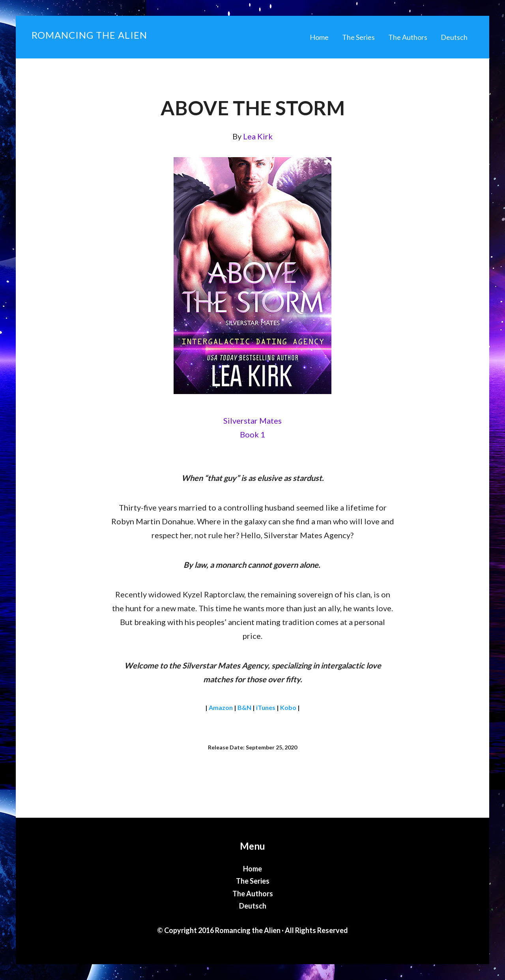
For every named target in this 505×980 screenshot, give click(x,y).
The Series (253, 881)
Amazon (221, 707)
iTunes (266, 707)
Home (252, 869)
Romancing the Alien (89, 35)
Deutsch (253, 906)
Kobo (288, 707)
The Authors (253, 894)
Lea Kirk (258, 136)
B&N (244, 707)
